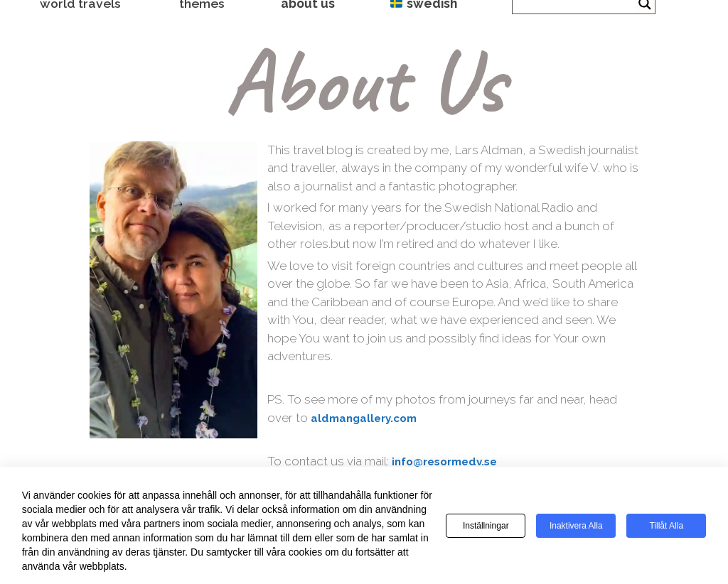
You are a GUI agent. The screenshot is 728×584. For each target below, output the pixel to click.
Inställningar (486, 526)
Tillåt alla (666, 526)
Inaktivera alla (576, 526)
